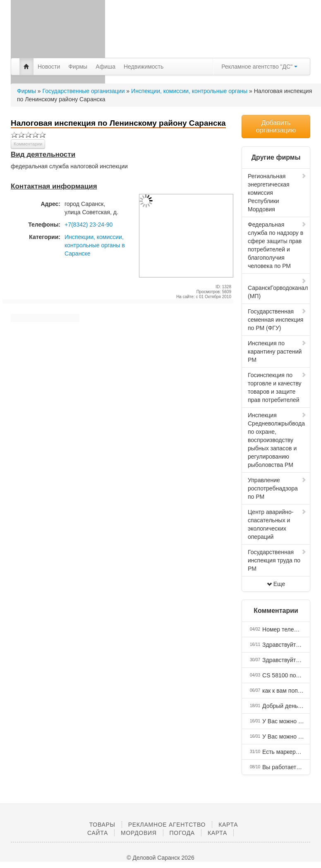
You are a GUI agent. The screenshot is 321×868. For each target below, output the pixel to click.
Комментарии (28, 144)
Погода (182, 833)
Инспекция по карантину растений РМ (277, 352)
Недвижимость (144, 67)
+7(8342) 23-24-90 (89, 225)
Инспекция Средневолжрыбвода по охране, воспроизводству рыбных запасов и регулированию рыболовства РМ (277, 440)
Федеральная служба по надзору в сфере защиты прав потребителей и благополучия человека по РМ (277, 245)
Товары (102, 825)
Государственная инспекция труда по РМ (277, 560)
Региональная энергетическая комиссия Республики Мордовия (277, 193)
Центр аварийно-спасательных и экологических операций (277, 524)
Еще (276, 584)
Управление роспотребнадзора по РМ (277, 488)
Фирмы (78, 67)
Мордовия (139, 833)
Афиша (105, 67)
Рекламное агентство (167, 825)
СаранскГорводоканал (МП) (278, 289)
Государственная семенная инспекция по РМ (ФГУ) (277, 320)
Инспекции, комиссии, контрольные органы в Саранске (95, 245)
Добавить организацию (276, 126)
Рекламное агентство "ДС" (259, 67)
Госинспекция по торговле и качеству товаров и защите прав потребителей (277, 387)
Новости (49, 67)
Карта (217, 833)
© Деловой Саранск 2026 (160, 858)
